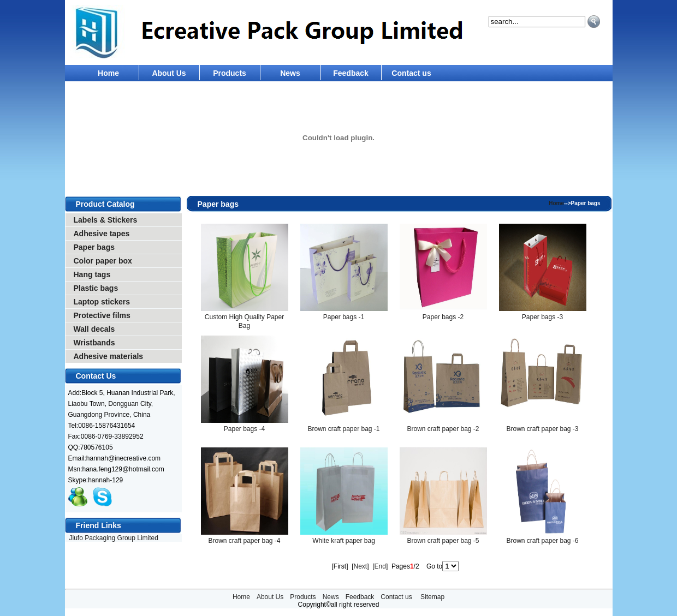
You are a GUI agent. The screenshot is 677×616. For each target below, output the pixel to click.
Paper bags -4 (244, 429)
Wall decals (94, 329)
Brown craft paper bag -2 (443, 429)
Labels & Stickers (106, 220)
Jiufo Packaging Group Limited (114, 538)
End (380, 566)
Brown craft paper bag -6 (542, 541)
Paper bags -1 (344, 317)
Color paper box (103, 261)
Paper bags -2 (443, 317)
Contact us (411, 73)
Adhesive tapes (102, 234)
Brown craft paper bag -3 (542, 429)
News (290, 73)
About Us (169, 73)
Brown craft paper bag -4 (244, 541)
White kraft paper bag (344, 541)
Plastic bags (96, 288)
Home (108, 73)
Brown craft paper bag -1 (343, 429)
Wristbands (94, 343)
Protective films (102, 315)
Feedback (351, 73)
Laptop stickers (102, 302)
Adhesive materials (109, 356)
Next (360, 566)
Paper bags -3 (542, 317)
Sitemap (432, 597)
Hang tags (92, 274)
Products (230, 73)
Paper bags (94, 247)
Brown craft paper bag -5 (443, 541)
